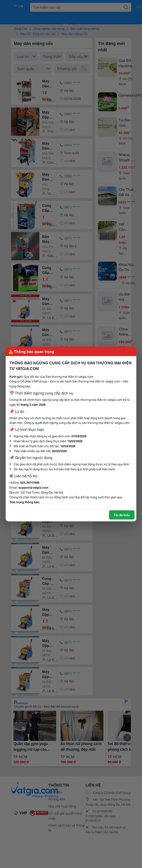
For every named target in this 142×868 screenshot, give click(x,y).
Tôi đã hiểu (122, 515)
